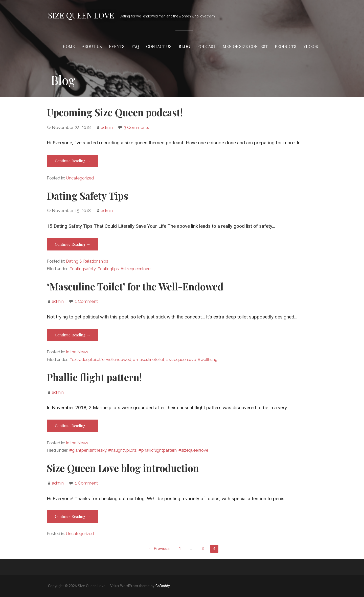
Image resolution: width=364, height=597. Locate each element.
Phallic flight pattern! (94, 377)
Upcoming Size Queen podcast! (115, 112)
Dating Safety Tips (87, 196)
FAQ (135, 46)
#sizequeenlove (135, 269)
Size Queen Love (81, 15)
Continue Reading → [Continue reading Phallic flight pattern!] (73, 426)
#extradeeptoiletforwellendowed (100, 360)
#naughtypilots (122, 450)
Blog (184, 46)
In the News (77, 352)
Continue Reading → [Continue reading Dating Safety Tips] (73, 244)
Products (286, 46)
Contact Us (159, 46)
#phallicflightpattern (158, 450)
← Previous (159, 549)
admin (107, 127)
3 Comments (136, 127)
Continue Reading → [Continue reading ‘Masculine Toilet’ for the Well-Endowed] (73, 335)
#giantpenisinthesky (88, 450)
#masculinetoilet (149, 360)
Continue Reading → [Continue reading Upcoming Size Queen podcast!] (73, 161)
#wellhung (208, 360)
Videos (311, 46)
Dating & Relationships (87, 261)
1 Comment (86, 301)
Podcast (206, 46)
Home (69, 46)
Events (117, 46)
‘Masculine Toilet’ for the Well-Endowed (135, 286)
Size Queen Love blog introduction (123, 468)
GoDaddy (163, 586)
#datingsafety (82, 269)
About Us (92, 46)
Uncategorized (80, 178)
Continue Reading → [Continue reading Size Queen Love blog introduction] (73, 516)
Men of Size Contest (245, 46)
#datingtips (108, 269)
